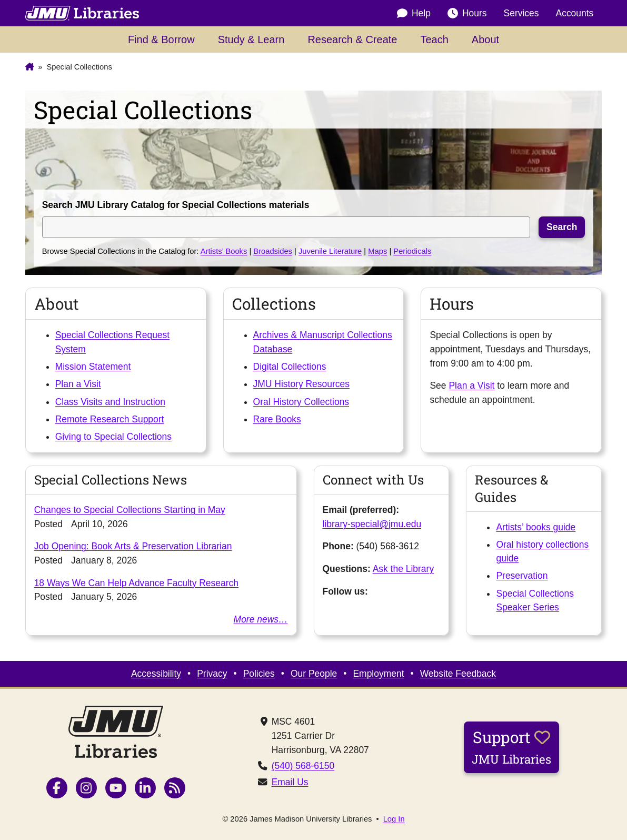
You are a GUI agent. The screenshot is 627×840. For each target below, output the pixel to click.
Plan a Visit (78, 384)
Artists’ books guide (536, 527)
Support (511, 747)
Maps (377, 251)
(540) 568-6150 (303, 766)
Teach (434, 39)
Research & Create (352, 39)
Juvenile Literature (330, 251)
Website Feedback (458, 674)
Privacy (212, 674)
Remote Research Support (110, 419)
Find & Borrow (161, 39)
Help (414, 13)
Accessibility (156, 674)
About (485, 39)
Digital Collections (290, 367)
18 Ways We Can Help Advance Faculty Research (136, 583)
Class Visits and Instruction (110, 402)
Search (562, 227)
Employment (378, 674)
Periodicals (412, 251)
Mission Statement (93, 367)
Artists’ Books (224, 251)
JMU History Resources (301, 384)
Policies (259, 674)
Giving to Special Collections (113, 437)
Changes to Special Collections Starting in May (130, 510)
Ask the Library (404, 569)
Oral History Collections (301, 402)
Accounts (575, 13)
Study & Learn (251, 39)
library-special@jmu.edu (372, 524)
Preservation (522, 576)
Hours (467, 13)
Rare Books (277, 419)
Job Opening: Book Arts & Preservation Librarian (133, 546)
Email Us (290, 782)
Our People (314, 674)
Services (521, 13)
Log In (394, 819)
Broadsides (273, 251)
